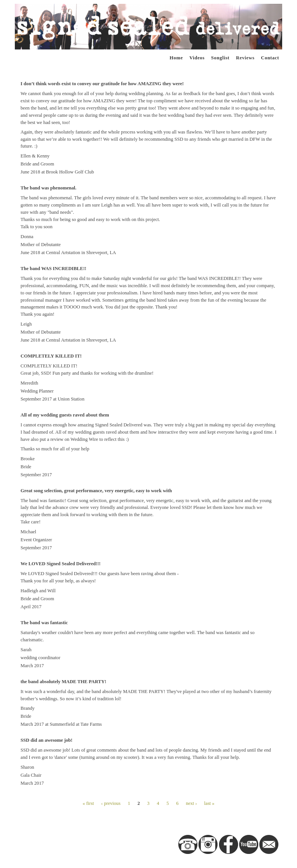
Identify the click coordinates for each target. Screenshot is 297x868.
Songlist (220, 58)
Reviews (245, 58)
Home (176, 58)
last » (209, 803)
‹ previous (111, 803)
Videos (197, 58)
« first (88, 803)
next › (191, 803)
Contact (270, 58)
